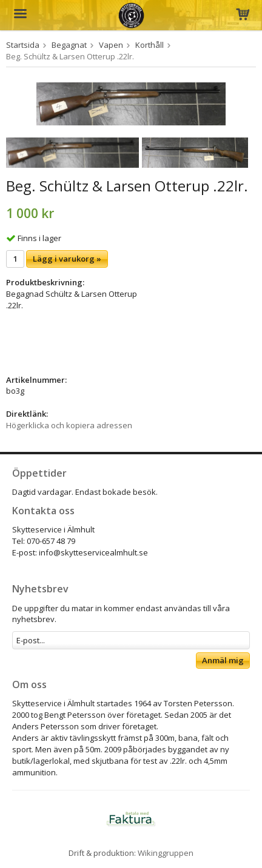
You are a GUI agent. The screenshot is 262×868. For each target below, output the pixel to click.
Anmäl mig (223, 660)
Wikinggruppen (166, 853)
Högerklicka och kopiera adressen (69, 425)
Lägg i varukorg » (67, 259)
